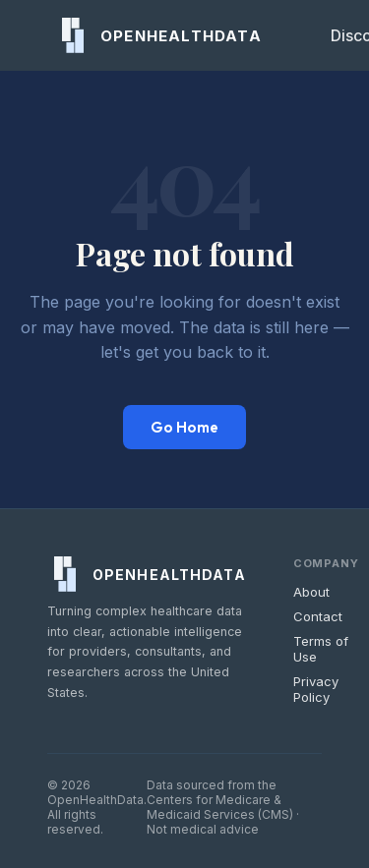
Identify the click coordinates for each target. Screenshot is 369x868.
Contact (318, 616)
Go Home (184, 427)
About (311, 592)
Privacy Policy (316, 689)
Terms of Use (321, 649)
